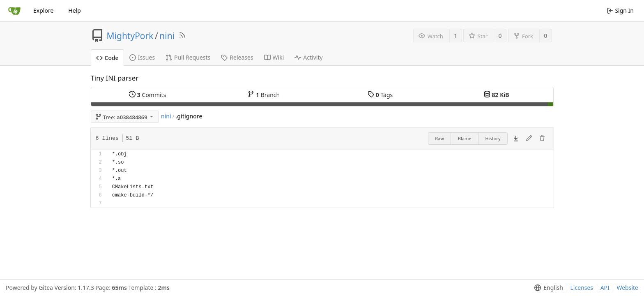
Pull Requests (188, 57)
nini (167, 36)
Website (627, 288)
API (605, 288)
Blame (465, 138)
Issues (142, 57)
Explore (43, 10)
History (493, 138)
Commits (147, 95)
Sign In (620, 10)
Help (75, 10)
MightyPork (130, 36)
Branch (264, 95)
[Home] (14, 11)
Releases (237, 57)
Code (107, 58)
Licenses (582, 288)
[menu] (547, 288)
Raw (439, 138)
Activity (308, 57)
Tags (380, 95)
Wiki (274, 57)
